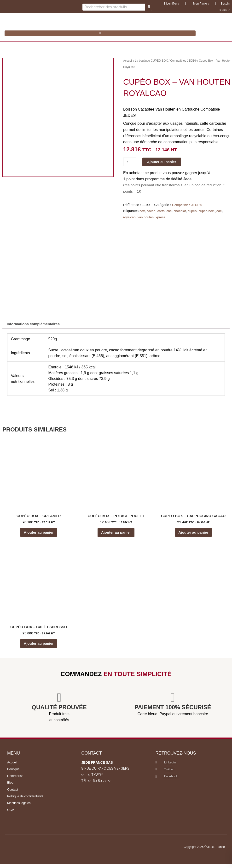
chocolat (182, 211)
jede (222, 211)
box (142, 211)
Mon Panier (200, 4)
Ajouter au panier (164, 162)
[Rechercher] (149, 7)
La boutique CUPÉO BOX (151, 61)
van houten (147, 217)
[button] (100, 33)
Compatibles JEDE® (183, 61)
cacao (151, 211)
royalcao (130, 217)
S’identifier (171, 4)
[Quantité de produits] (130, 162)
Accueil (128, 61)
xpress (162, 217)
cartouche (166, 211)
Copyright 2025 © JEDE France (201, 851)
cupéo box (209, 211)
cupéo (194, 211)
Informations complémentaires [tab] (35, 324)
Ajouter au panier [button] (39, 534)
